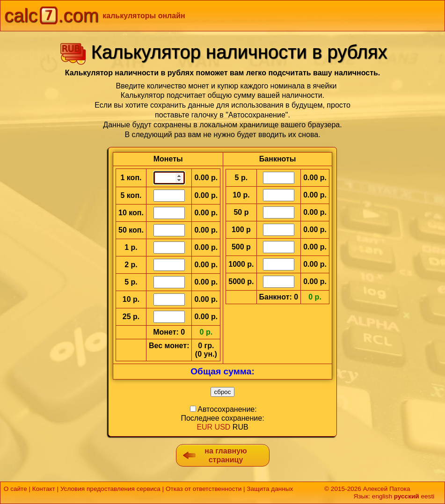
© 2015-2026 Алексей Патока (367, 489)
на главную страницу (226, 455)
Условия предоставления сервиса (110, 489)
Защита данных (270, 489)
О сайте (15, 489)
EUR (204, 427)
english (382, 496)
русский (407, 496)
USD (223, 427)
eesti (427, 496)
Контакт (44, 489)
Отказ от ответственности (204, 489)
